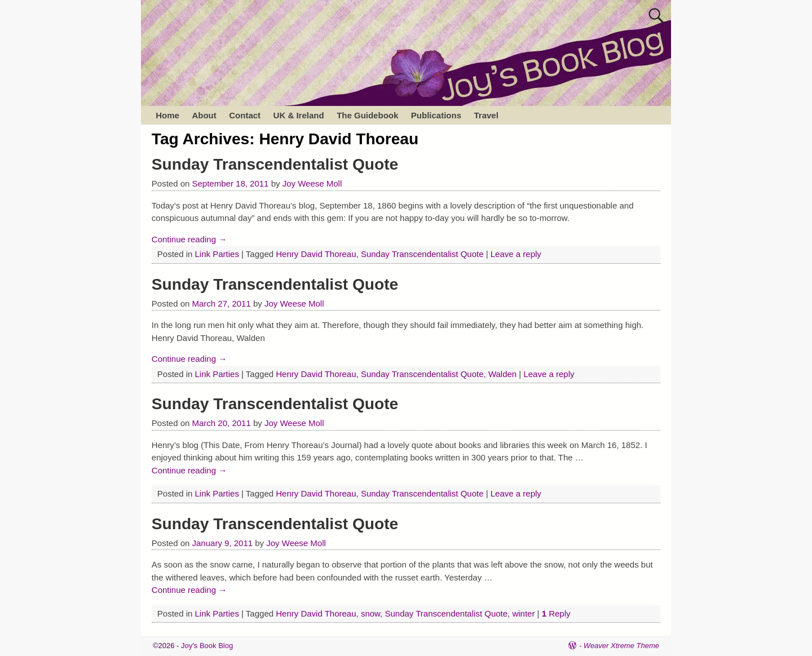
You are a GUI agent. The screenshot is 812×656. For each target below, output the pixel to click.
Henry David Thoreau (316, 254)
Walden (502, 374)
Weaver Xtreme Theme (621, 646)
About (204, 115)
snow (370, 613)
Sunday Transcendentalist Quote (275, 164)
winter (523, 613)
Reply (556, 613)
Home (167, 115)
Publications (436, 115)
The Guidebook (367, 115)
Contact (245, 115)
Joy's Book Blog (207, 646)
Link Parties (217, 254)
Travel (486, 115)
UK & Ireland (299, 115)
